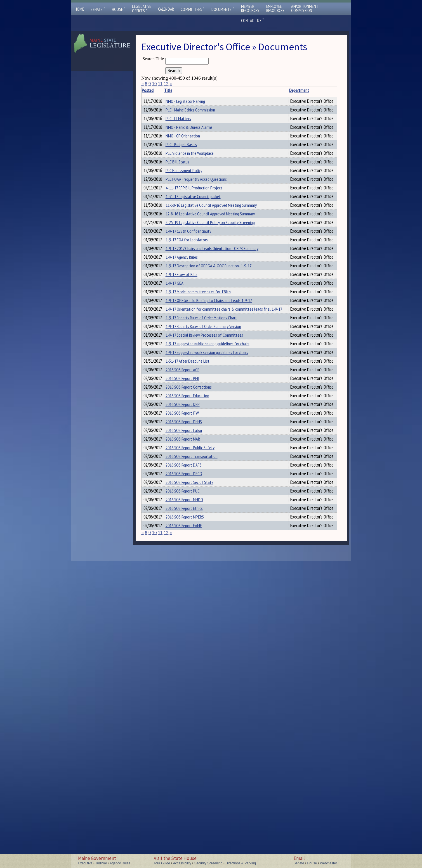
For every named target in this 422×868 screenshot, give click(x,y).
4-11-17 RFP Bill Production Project (201, 249)
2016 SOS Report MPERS (192, 812)
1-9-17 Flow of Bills (189, 397)
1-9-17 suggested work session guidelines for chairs (214, 531)
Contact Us (253, 21)
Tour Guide (162, 863)
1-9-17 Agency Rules (189, 368)
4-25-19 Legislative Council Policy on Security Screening (218, 308)
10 (154, 84)
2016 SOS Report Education (195, 605)
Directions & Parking (241, 863)
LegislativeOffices (142, 9)
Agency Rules (120, 863)
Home (79, 9)
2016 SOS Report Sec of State (197, 753)
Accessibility (182, 863)
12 (166, 84)
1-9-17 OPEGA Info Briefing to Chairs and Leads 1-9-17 (216, 442)
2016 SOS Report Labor (191, 664)
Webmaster (328, 863)
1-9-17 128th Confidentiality (196, 323)
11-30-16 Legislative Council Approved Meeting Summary (219, 279)
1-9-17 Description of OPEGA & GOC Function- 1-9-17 (216, 382)
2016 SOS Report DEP (190, 619)
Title (176, 90)
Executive (85, 863)
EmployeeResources (275, 8)
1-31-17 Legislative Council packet (201, 264)
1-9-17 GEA (182, 412)
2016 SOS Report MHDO (192, 782)
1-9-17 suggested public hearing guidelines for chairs (215, 516)
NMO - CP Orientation (190, 160)
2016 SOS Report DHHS (191, 649)
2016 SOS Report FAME (191, 827)
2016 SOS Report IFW (190, 634)
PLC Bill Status (185, 205)
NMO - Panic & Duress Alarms (197, 146)
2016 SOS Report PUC (190, 767)
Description (327, 90)
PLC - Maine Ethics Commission (198, 116)
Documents (223, 9)
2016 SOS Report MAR (190, 679)
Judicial (101, 863)
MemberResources (250, 8)
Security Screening (208, 863)
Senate (98, 9)
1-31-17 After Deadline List (195, 545)
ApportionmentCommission (305, 8)
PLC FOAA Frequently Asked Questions (204, 234)
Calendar (166, 9)
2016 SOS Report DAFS (191, 723)
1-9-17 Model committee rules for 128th (206, 427)
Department (286, 90)
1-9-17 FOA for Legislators (194, 338)
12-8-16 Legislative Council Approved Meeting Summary (218, 294)
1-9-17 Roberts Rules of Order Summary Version (211, 486)
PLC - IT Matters (186, 131)
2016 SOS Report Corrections (196, 590)
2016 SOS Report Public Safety (198, 693)
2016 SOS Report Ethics (192, 797)
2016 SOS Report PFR (190, 575)
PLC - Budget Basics (189, 175)
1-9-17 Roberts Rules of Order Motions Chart (209, 471)
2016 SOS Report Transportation (199, 708)
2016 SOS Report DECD (191, 738)
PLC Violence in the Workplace (197, 190)
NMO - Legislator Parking (193, 101)
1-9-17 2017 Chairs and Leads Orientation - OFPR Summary (220, 353)
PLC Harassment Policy (191, 220)
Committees (193, 9)
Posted (156, 90)
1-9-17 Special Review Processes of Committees (212, 501)
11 (160, 84)
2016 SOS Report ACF (190, 560)
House (119, 9)
